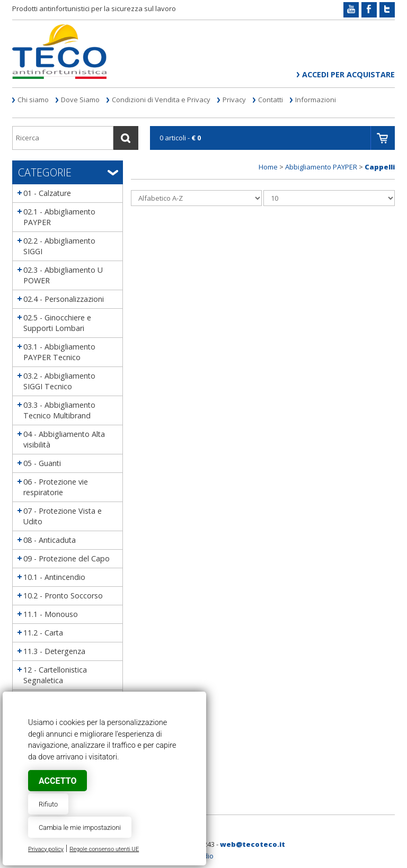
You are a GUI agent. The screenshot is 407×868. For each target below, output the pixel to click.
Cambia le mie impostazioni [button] (80, 827)
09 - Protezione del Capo (67, 558)
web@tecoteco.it (253, 844)
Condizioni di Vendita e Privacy (161, 100)
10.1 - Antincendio (54, 577)
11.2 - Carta (43, 633)
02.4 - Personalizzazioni (64, 299)
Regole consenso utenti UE (104, 849)
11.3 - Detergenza (54, 651)
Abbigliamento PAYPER (321, 167)
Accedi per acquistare (348, 74)
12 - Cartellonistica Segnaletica (55, 675)
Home (268, 167)
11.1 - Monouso (51, 614)
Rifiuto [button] (48, 804)
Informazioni (316, 100)
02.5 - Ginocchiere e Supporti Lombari (57, 323)
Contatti (271, 100)
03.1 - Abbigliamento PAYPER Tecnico (59, 352)
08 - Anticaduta (50, 540)
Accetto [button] (57, 781)
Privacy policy (46, 849)
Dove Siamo (80, 100)
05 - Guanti (42, 463)
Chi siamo (33, 100)
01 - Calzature (47, 193)
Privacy (234, 100)
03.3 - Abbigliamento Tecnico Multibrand (59, 410)
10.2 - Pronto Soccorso (63, 596)
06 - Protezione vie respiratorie (56, 487)
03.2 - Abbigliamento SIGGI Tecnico (59, 381)
